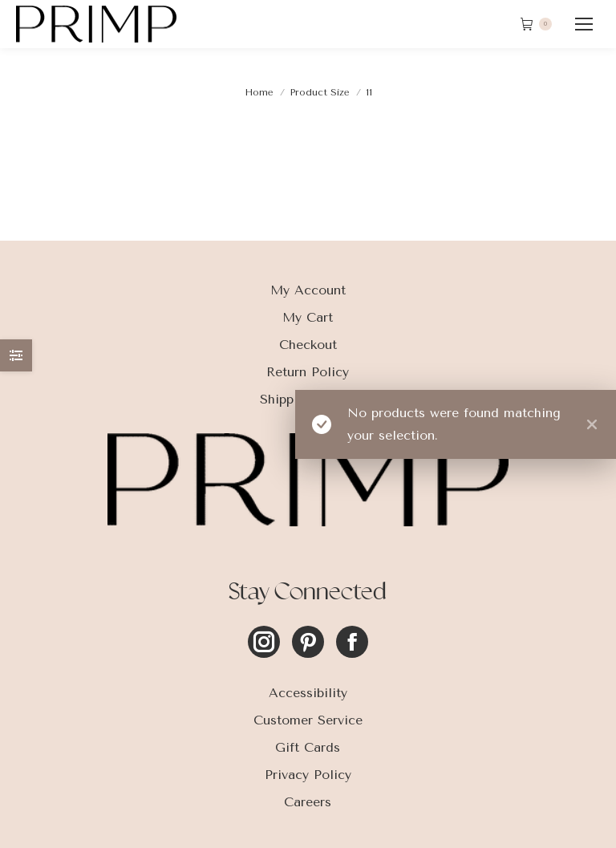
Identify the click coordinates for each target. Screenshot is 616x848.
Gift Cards (308, 747)
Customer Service (308, 720)
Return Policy (308, 372)
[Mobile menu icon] (584, 24)
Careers (308, 802)
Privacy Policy (308, 775)
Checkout (308, 345)
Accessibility (308, 693)
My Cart (308, 317)
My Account (308, 290)
